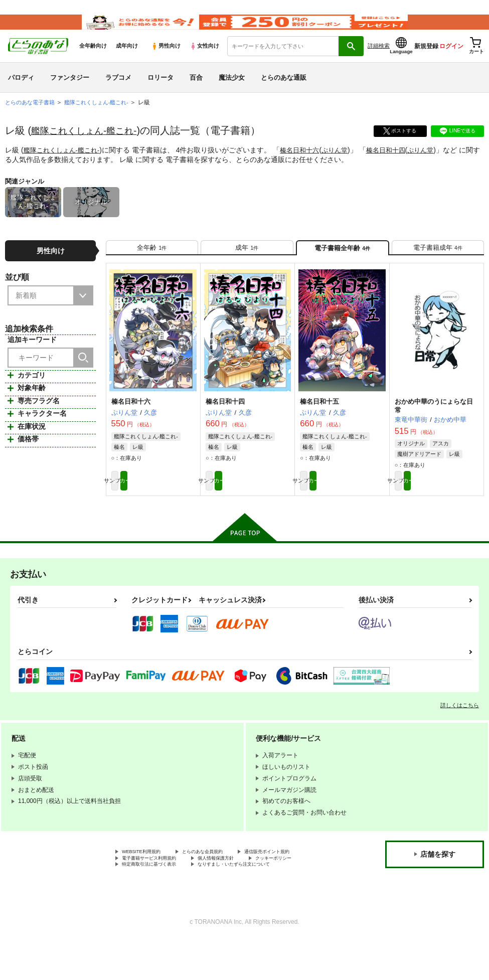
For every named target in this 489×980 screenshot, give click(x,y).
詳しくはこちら (460, 731)
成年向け (127, 61)
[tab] (152, 266)
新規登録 (426, 61)
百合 (196, 92)
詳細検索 (379, 61)
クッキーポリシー (216, 895)
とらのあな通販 (284, 92)
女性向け (204, 61)
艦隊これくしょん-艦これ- (90, 145)
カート (175, 505)
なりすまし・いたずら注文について (264, 904)
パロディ (21, 92)
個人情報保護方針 (146, 895)
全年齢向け (93, 61)
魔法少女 (232, 92)
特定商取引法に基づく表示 (158, 904)
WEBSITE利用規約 (147, 878)
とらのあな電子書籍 (32, 117)
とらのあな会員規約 (222, 878)
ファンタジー (70, 92)
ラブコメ (118, 92)
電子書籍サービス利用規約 (240, 887)
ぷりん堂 (345, 165)
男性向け (166, 61)
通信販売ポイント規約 (152, 887)
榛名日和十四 (398, 165)
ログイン (451, 61)
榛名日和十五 (319, 423)
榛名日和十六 (307, 165)
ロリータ (160, 92)
